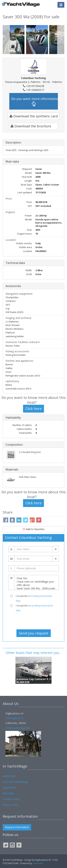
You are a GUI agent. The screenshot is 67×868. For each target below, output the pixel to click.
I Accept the (34, 598)
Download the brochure (31, 126)
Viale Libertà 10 (14, 718)
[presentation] (34, 621)
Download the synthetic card (34, 116)
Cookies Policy (11, 799)
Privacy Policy (11, 805)
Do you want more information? (35, 101)
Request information (17, 827)
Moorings (8, 793)
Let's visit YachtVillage (15, 782)
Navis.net (38, 863)
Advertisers (9, 776)
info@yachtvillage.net (18, 728)
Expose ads (9, 788)
